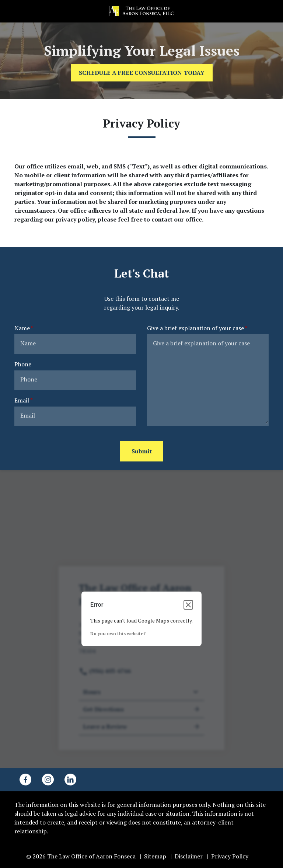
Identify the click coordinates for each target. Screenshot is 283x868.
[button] (269, 11)
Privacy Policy (230, 856)
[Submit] (142, 451)
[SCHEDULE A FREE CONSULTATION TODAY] (142, 73)
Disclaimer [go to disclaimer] (189, 856)
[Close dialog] (188, 605)
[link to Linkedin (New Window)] (70, 780)
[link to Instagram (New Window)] (48, 780)
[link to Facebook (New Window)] (25, 780)
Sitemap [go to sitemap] (155, 856)
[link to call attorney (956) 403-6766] (14, 11)
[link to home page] (141, 11)
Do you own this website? (118, 633)
